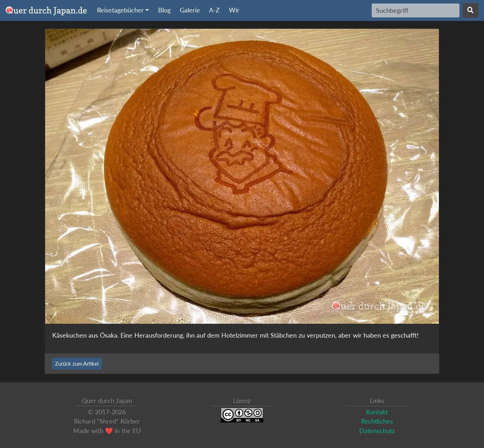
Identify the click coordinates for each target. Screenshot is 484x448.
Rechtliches (377, 421)
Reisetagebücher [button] (120, 10)
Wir (234, 10)
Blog (164, 10)
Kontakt (377, 412)
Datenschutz (377, 431)
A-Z (214, 10)
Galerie (190, 10)
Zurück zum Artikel (77, 364)
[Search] (416, 10)
